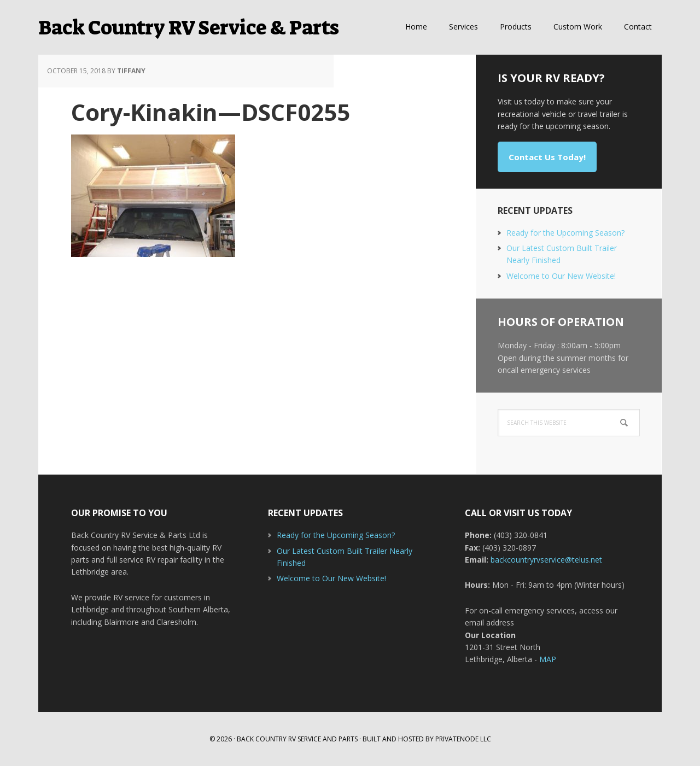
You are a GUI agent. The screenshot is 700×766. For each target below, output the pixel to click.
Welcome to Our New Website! (561, 276)
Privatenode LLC (463, 739)
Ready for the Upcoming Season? (565, 233)
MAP (548, 659)
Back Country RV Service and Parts (297, 739)
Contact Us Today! (547, 157)
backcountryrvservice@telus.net (546, 560)
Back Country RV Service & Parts (188, 27)
